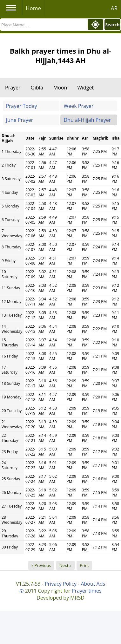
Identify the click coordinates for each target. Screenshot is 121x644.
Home (33, 8)
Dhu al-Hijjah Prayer (87, 120)
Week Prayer (78, 106)
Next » (65, 565)
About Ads (93, 584)
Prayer (13, 88)
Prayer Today (22, 106)
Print (84, 565)
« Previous (41, 565)
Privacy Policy (61, 584)
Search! (113, 25)
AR (114, 8)
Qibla (37, 88)
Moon (60, 88)
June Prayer (20, 120)
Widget (85, 88)
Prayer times (87, 591)
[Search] (43, 25)
